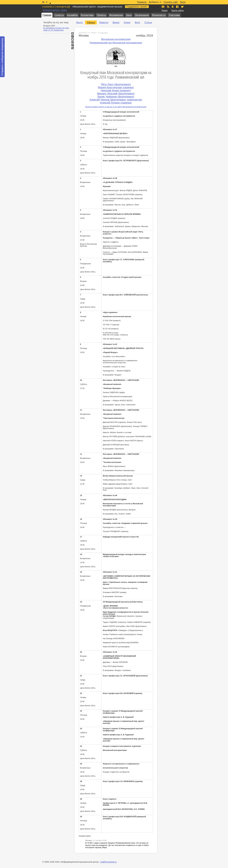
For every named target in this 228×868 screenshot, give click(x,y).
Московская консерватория (116, 39)
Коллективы (87, 15)
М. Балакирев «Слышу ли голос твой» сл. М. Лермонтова (56, 29)
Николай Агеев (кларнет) (116, 91)
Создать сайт (171, 2)
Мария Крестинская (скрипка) (116, 87)
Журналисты (159, 15)
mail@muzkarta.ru (108, 862)
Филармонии (116, 15)
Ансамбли (72, 15)
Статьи (148, 22)
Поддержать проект (137, 7)
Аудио (127, 22)
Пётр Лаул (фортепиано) (116, 84)
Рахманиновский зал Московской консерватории (116, 43)
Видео (116, 22)
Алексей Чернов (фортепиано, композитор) (116, 100)
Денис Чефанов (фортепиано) (116, 97)
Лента (79, 22)
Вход (183, 2)
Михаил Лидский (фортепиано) (116, 94)
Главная (47, 15)
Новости (104, 22)
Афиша (91, 22)
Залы (129, 15)
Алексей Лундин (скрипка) (116, 103)
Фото (137, 22)
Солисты (59, 15)
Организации (142, 15)
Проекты (101, 15)
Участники (174, 15)
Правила (142, 2)
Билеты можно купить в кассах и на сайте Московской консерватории (116, 107)
